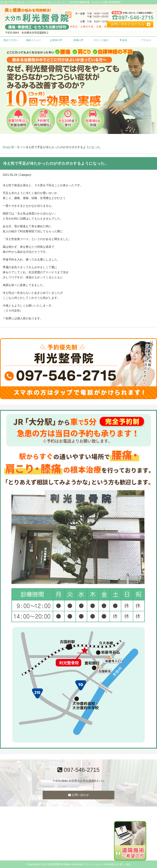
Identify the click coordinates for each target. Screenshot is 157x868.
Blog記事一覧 (11, 147)
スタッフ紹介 (101, 40)
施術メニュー (34, 40)
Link (102, 781)
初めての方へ (11, 40)
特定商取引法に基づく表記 (118, 864)
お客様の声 (56, 40)
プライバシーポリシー (94, 864)
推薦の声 (78, 40)
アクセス (146, 40)
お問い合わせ (78, 795)
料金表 (123, 40)
